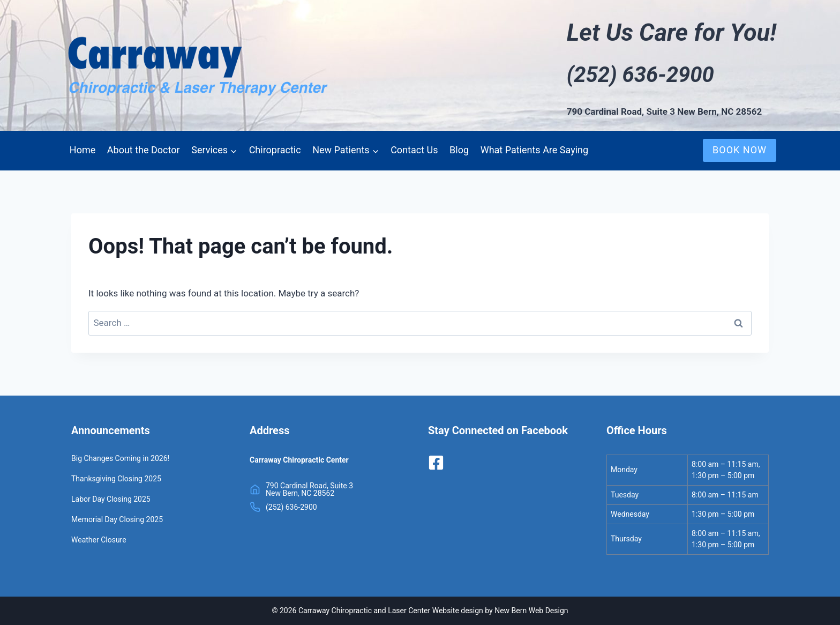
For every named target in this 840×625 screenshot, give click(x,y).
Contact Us (414, 150)
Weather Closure (99, 540)
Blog (459, 150)
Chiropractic (275, 150)
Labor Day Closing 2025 (111, 499)
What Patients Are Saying (534, 150)
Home (82, 150)
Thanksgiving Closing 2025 (116, 479)
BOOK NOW (740, 150)
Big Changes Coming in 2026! (120, 458)
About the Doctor (144, 150)
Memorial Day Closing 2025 (117, 519)
